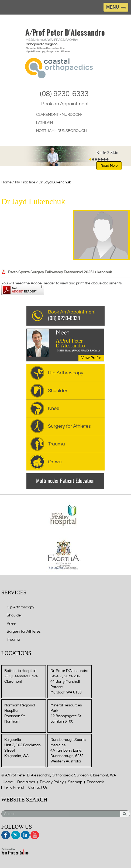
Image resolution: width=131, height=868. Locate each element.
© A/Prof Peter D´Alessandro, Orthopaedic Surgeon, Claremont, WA (59, 775)
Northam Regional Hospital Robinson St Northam (20, 713)
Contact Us (38, 787)
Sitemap (75, 782)
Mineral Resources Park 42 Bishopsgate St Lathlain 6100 (66, 713)
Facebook (6, 834)
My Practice (26, 182)
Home (6, 182)
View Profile (91, 358)
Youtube (34, 834)
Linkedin (25, 834)
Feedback (95, 782)
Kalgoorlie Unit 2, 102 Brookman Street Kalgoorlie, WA (23, 748)
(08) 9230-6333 (64, 94)
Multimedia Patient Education (65, 481)
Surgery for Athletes (69, 426)
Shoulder (58, 391)
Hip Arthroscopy (66, 373)
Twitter (15, 834)
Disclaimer (26, 782)
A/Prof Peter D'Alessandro (80, 339)
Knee (54, 408)
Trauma (56, 444)
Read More (109, 166)
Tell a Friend (14, 787)
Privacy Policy (52, 782)
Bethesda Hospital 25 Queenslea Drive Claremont (21, 676)
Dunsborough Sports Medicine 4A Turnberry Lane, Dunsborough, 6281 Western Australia (68, 751)
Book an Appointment (65, 104)
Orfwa (55, 462)
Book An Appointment (76, 316)
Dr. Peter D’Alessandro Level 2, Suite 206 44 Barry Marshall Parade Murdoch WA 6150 (69, 682)
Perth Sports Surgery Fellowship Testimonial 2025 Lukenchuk (60, 272)
